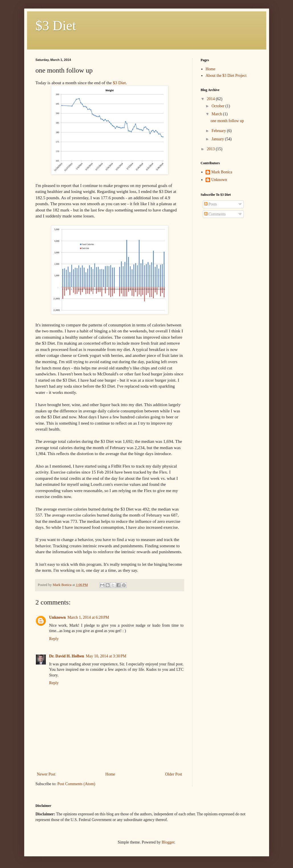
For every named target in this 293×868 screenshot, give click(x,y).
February (219, 131)
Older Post (174, 774)
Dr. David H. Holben (67, 656)
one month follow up (227, 121)
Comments (215, 214)
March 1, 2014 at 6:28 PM (88, 617)
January (218, 139)
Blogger (168, 842)
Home (110, 774)
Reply (54, 639)
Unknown (58, 617)
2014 (211, 99)
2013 (211, 149)
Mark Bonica (222, 172)
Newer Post (46, 774)
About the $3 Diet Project (226, 76)
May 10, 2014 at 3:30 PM (106, 656)
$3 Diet (56, 25)
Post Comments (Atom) (76, 784)
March (217, 114)
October (219, 106)
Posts (211, 204)
